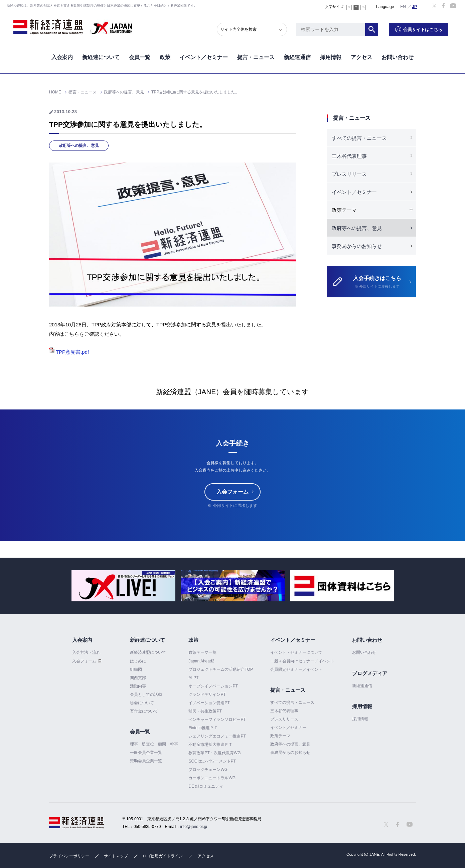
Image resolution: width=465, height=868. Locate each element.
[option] (123, 586)
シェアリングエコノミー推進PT (217, 736)
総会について (142, 703)
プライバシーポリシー (69, 856)
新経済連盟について (148, 653)
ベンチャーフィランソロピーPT (217, 719)
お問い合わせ (398, 56)
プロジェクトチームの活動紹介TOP (220, 669)
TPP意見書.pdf (69, 352)
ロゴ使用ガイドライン (163, 856)
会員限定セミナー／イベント (296, 669)
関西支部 (138, 678)
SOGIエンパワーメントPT (212, 761)
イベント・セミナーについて (296, 653)
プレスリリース (349, 174)
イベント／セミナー (204, 56)
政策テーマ (280, 736)
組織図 (136, 669)
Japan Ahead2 (201, 661)
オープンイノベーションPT (213, 686)
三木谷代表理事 (349, 156)
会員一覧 (140, 56)
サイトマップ (116, 856)
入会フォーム (232, 492)
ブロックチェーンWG (208, 770)
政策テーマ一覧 (202, 653)
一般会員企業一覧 (146, 753)
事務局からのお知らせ (357, 246)
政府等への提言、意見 (79, 146)
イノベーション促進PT (209, 703)
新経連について (101, 56)
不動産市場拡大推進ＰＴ (210, 745)
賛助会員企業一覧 (146, 761)
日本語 (415, 6)
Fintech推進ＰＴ (203, 728)
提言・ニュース (256, 56)
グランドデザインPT (207, 694)
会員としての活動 (146, 694)
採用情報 (331, 56)
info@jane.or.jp (194, 827)
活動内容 (138, 686)
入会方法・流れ (86, 653)
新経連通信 (297, 56)
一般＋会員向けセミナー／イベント (302, 661)
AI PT (193, 678)
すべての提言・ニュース (359, 138)
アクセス (361, 56)
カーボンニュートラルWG (212, 778)
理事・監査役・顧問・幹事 (154, 744)
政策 (165, 56)
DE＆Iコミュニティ (206, 786)
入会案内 (62, 56)
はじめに (138, 661)
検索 (377, 28)
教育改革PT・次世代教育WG (214, 753)
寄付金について (144, 711)
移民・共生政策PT (205, 711)
